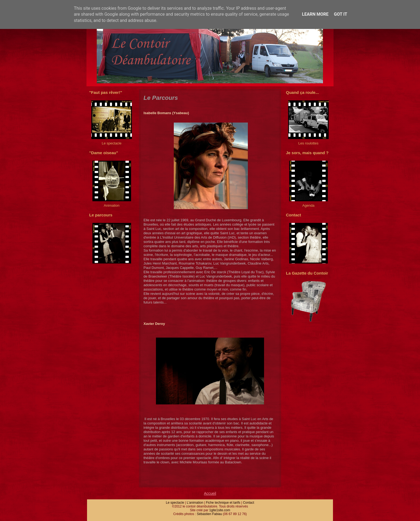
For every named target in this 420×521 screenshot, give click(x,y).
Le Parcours (161, 98)
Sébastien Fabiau (209, 514)
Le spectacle (175, 503)
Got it (340, 14)
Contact (249, 503)
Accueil (210, 493)
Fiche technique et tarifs (223, 503)
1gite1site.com (220, 510)
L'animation (195, 503)
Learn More (315, 14)
